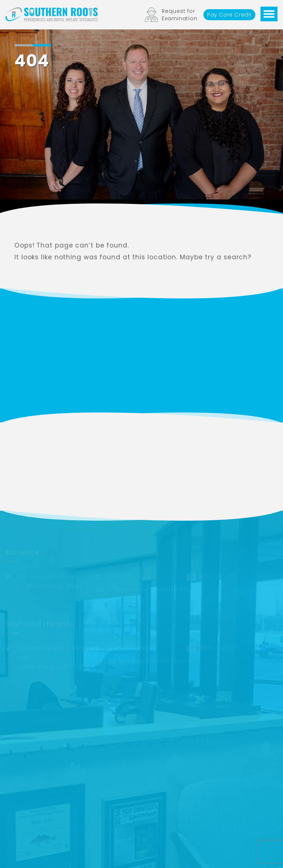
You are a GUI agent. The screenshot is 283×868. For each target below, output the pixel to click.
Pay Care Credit (229, 15)
